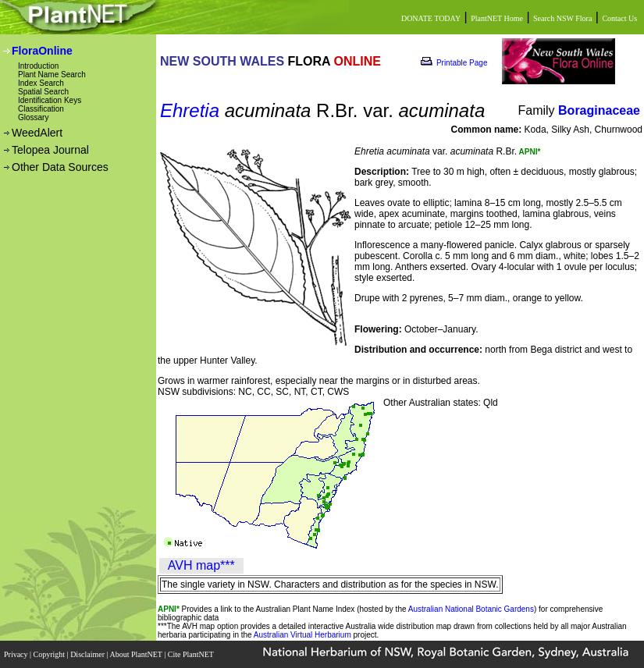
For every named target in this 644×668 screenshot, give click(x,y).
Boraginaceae (599, 110)
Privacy (17, 654)
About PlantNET (137, 654)
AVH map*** (201, 565)
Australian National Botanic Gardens (471, 609)
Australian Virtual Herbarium (302, 635)
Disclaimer (88, 654)
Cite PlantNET (192, 654)
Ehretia (190, 110)
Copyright (50, 654)
